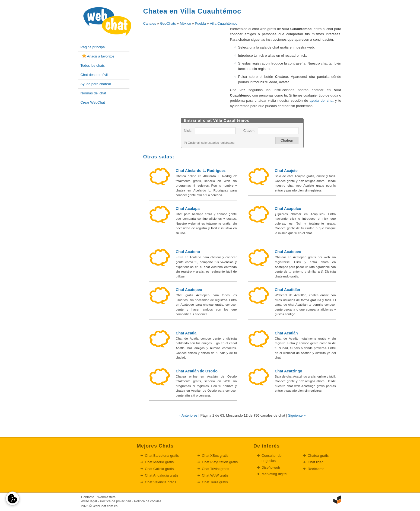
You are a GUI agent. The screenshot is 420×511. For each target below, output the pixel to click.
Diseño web (271, 467)
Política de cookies (148, 501)
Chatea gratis (318, 456)
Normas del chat (93, 93)
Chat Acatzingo (289, 371)
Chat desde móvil (94, 75)
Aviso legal (89, 501)
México (185, 23)
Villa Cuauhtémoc (224, 23)
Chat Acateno (188, 252)
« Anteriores (188, 415)
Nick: (188, 131)
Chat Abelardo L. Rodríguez (201, 171)
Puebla (200, 23)
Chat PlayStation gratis (220, 462)
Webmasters (106, 497)
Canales (150, 23)
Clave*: (249, 131)
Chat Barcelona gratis (162, 456)
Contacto (88, 497)
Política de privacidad (116, 501)
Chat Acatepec (288, 252)
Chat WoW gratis (215, 475)
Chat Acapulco (288, 209)
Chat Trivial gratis (215, 469)
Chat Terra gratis (215, 482)
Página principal (93, 47)
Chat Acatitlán (288, 290)
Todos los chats (93, 66)
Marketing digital (274, 474)
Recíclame (316, 469)
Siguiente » (297, 415)
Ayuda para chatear (96, 84)
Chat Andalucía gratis (162, 475)
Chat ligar (315, 462)
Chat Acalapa (188, 209)
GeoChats (168, 23)
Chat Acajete (286, 171)
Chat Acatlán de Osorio (197, 371)
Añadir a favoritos (101, 56)
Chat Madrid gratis (159, 462)
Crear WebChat (93, 102)
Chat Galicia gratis (159, 469)
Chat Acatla (186, 333)
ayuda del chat (322, 100)
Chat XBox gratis (215, 456)
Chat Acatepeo (189, 290)
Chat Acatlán (286, 333)
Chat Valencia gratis (160, 482)
